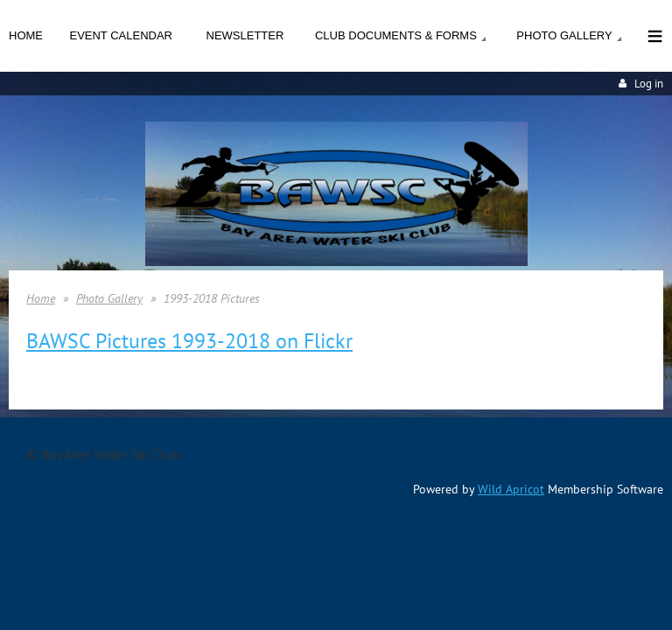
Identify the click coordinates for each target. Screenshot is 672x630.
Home (41, 298)
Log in (649, 84)
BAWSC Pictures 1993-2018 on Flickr (189, 341)
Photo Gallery (109, 298)
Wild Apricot (511, 489)
